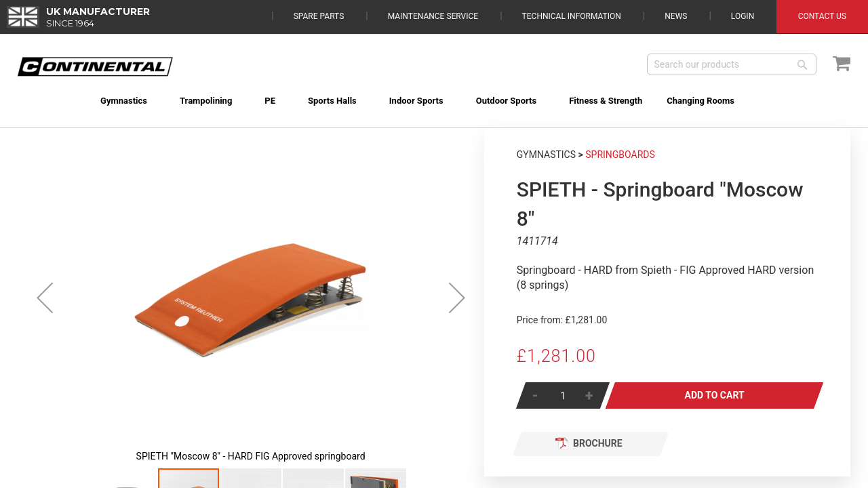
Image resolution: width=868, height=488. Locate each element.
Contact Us (822, 16)
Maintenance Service (433, 16)
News (676, 16)
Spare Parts (319, 16)
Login (743, 16)
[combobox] (732, 64)
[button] (45, 298)
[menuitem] (108, 101)
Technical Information (572, 16)
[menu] (434, 93)
